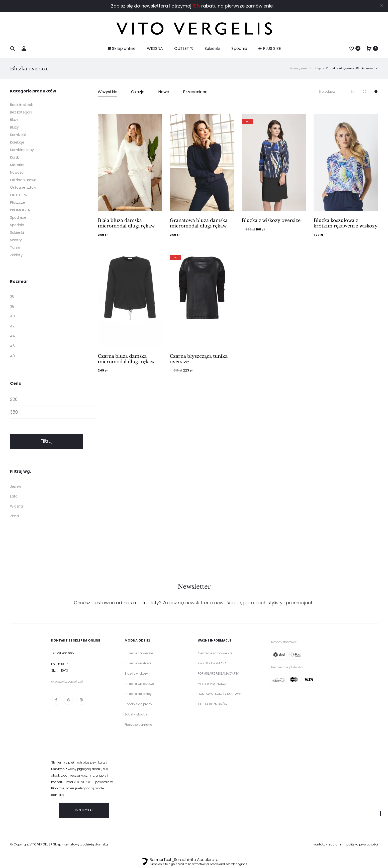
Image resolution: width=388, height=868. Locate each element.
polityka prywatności (362, 844)
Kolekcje (17, 142)
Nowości (17, 172)
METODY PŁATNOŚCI (212, 684)
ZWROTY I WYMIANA (212, 663)
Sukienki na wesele (139, 653)
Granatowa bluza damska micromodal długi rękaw (199, 223)
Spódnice (18, 217)
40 (12, 316)
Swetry (16, 240)
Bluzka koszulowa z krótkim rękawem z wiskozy (346, 223)
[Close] (382, 5)
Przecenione (195, 92)
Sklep (317, 68)
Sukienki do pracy (138, 694)
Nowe (164, 92)
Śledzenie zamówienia (215, 653)
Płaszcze (18, 202)
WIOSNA (155, 48)
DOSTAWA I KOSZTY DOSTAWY (220, 694)
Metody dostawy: (284, 642)
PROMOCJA (20, 210)
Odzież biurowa (23, 180)
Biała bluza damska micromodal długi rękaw (126, 223)
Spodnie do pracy (138, 704)
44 (13, 336)
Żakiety (16, 255)
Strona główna (299, 68)
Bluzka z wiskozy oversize (271, 220)
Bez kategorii (21, 112)
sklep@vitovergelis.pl (67, 681)
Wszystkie (108, 92)
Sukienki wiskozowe (139, 684)
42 (12, 326)
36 (12, 296)
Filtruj (46, 441)
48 (12, 356)
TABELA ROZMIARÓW (213, 704)
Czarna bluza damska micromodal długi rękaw (126, 359)
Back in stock (21, 105)
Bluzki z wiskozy (136, 673)
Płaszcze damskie (138, 725)
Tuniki (15, 247)
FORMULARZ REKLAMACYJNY (218, 673)
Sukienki (212, 48)
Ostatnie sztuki (23, 187)
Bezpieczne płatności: (287, 667)
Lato (14, 496)
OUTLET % (184, 48)
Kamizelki (18, 135)
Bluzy (14, 127)
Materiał (17, 165)
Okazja (138, 92)
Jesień (16, 486)
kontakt (319, 844)
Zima (14, 516)
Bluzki (15, 120)
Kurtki (15, 157)
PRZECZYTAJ (84, 810)
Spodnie (239, 48)
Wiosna (16, 506)
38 (12, 306)
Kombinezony (22, 150)
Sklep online (121, 48)
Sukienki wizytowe (138, 663)
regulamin (336, 844)
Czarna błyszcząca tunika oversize (199, 359)
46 (12, 346)
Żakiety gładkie (136, 714)
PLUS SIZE (270, 48)
